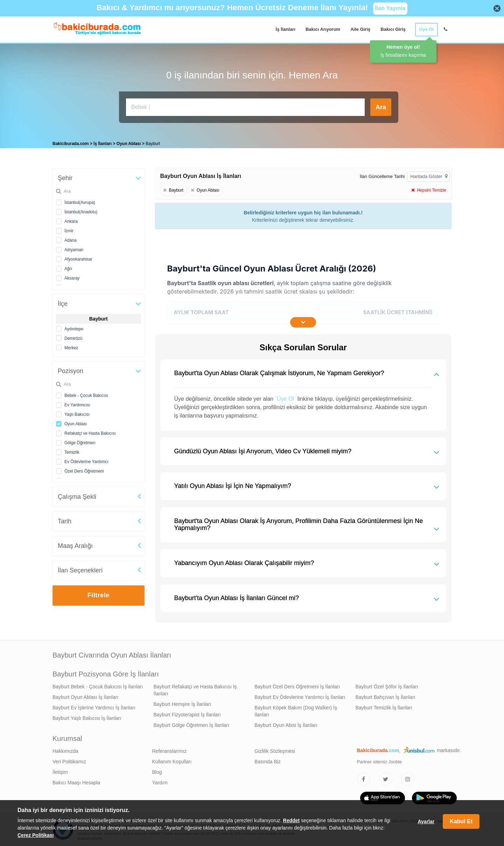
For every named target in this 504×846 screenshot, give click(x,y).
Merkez (71, 346)
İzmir (69, 229)
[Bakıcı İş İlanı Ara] (245, 107)
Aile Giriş (360, 29)
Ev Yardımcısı (77, 403)
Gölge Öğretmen (80, 441)
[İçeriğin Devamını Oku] (303, 321)
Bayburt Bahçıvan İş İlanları (386, 695)
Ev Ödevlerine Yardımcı (86, 460)
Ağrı (68, 267)
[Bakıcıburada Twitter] (386, 777)
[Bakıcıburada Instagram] (408, 777)
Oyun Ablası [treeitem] (129, 142)
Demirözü (73, 337)
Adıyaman (74, 248)
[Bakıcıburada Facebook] (364, 777)
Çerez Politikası (36, 835)
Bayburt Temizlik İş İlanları (384, 706)
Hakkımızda (65, 749)
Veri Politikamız (69, 760)
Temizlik (72, 450)
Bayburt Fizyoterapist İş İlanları (187, 713)
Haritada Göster (429, 175)
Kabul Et (461, 821)
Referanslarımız (170, 749)
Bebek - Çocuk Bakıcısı (86, 394)
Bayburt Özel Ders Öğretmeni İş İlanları (297, 685)
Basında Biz (268, 760)
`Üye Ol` (286, 397)
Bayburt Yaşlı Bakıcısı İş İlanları (87, 716)
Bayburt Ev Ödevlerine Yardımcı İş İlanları (300, 695)
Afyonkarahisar (78, 257)
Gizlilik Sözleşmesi (275, 749)
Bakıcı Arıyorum (323, 29)
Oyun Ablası (76, 422)
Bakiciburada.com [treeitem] (71, 142)
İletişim (60, 770)
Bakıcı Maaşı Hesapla (76, 781)
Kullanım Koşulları (172, 760)
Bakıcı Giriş (393, 29)
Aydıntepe (74, 327)
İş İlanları (286, 29)
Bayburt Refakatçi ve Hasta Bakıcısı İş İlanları (195, 688)
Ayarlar (426, 821)
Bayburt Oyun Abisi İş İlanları (286, 723)
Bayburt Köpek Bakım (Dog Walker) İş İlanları (296, 709)
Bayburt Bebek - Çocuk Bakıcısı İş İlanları (98, 685)
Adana (71, 239)
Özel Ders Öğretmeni (84, 469)
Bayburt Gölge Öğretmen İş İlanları (191, 723)
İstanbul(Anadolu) (81, 210)
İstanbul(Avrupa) (80, 201)
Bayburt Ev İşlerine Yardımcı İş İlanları (94, 706)
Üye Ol (426, 29)
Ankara (71, 220)
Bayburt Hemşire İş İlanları (183, 702)
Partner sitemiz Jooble (380, 760)
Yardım (160, 781)
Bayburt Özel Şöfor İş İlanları (387, 685)
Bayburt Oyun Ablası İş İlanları (85, 695)
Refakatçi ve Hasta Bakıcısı (90, 432)
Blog (157, 770)
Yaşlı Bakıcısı (77, 413)
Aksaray (72, 276)
